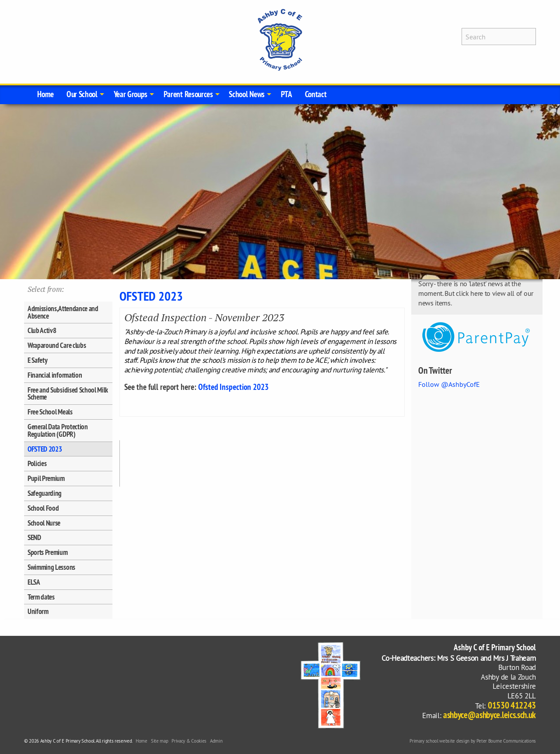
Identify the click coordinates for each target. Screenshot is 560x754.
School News (247, 94)
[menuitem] (46, 95)
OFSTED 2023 (45, 449)
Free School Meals (50, 412)
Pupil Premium (46, 478)
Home (45, 94)
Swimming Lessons (51, 567)
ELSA (34, 582)
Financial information (55, 375)
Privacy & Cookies (189, 741)
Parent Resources (188, 94)
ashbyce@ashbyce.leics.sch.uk (490, 715)
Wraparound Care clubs (57, 345)
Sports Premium (48, 552)
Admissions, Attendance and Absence (63, 312)
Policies (37, 463)
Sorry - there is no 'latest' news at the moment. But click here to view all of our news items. (476, 293)
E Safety (37, 360)
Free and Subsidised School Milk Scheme (68, 394)
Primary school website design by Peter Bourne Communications (473, 741)
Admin (216, 741)
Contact (316, 94)
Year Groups (131, 94)
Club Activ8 (42, 330)
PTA (287, 94)
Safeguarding (45, 493)
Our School (82, 94)
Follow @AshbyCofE (449, 384)
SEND (34, 537)
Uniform (38, 611)
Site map (159, 741)
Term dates (41, 597)
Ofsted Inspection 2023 (233, 387)
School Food (43, 508)
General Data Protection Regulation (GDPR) (58, 430)
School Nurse (44, 523)
